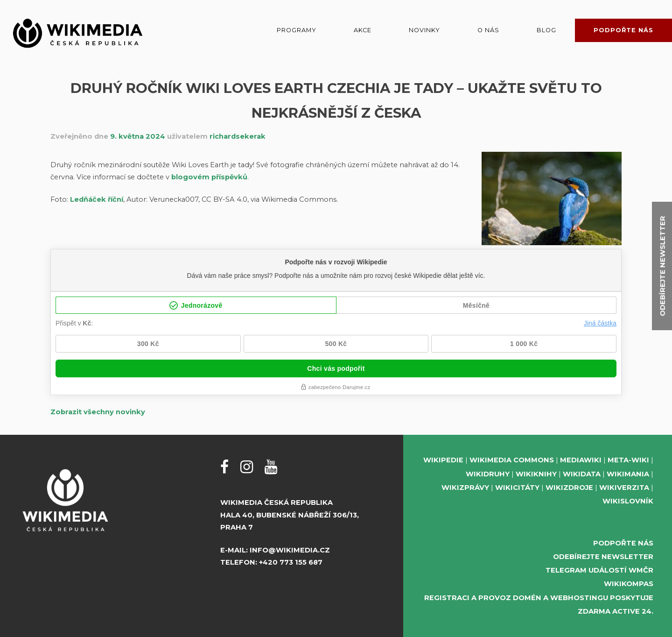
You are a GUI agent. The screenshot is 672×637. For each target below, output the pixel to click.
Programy (297, 30)
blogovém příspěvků (209, 177)
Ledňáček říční (97, 199)
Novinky (424, 30)
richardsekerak (238, 136)
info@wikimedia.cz (290, 550)
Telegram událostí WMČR (599, 570)
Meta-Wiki (628, 460)
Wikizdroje (569, 488)
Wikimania (628, 474)
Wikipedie (443, 460)
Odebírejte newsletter (603, 557)
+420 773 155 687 (291, 562)
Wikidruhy (488, 474)
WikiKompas (629, 584)
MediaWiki (581, 460)
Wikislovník (628, 501)
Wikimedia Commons (512, 460)
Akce (363, 30)
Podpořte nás (623, 30)
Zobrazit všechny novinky (98, 412)
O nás (488, 30)
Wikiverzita (624, 488)
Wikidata (582, 474)
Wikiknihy (536, 474)
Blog (546, 30)
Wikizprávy (465, 488)
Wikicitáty (517, 488)
